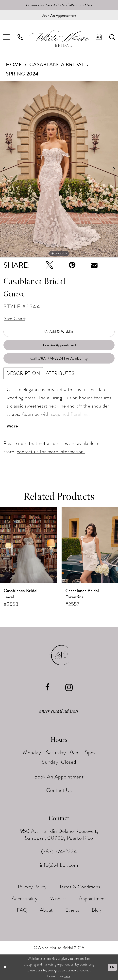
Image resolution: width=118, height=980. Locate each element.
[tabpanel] (59, 169)
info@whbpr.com (59, 865)
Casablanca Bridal (57, 65)
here (67, 976)
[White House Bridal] (59, 38)
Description (23, 373)
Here (88, 5)
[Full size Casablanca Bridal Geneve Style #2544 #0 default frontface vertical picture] (59, 169)
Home (14, 65)
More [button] (13, 426)
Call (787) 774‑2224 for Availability (59, 358)
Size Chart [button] (15, 319)
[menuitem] (21, 37)
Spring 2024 (22, 74)
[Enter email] (59, 711)
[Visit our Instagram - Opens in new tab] (69, 687)
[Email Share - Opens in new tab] (94, 265)
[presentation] (28, 545)
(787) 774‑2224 (59, 851)
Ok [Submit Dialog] (112, 967)
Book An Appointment (59, 345)
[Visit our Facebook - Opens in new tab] (47, 687)
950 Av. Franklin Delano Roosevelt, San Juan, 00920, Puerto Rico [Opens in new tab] (59, 834)
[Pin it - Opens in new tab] (72, 265)
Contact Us (59, 790)
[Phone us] (21, 37)
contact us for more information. (51, 452)
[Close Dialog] (5, 967)
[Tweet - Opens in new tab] (50, 265)
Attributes (60, 373)
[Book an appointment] (59, 15)
